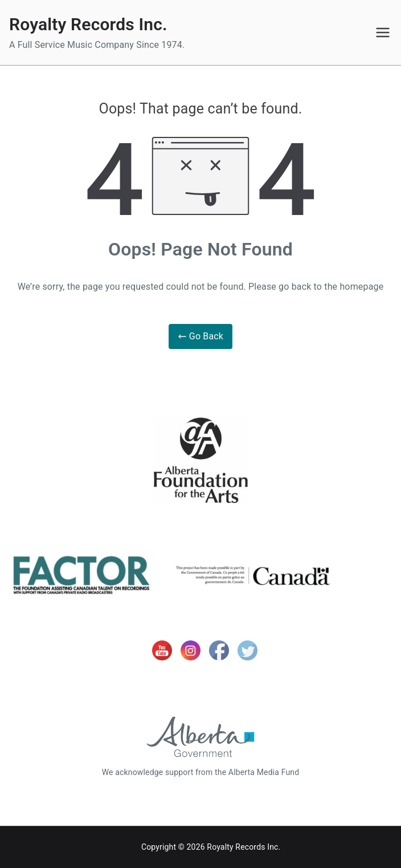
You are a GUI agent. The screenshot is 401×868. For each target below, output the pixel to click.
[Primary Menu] (383, 33)
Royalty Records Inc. (88, 24)
